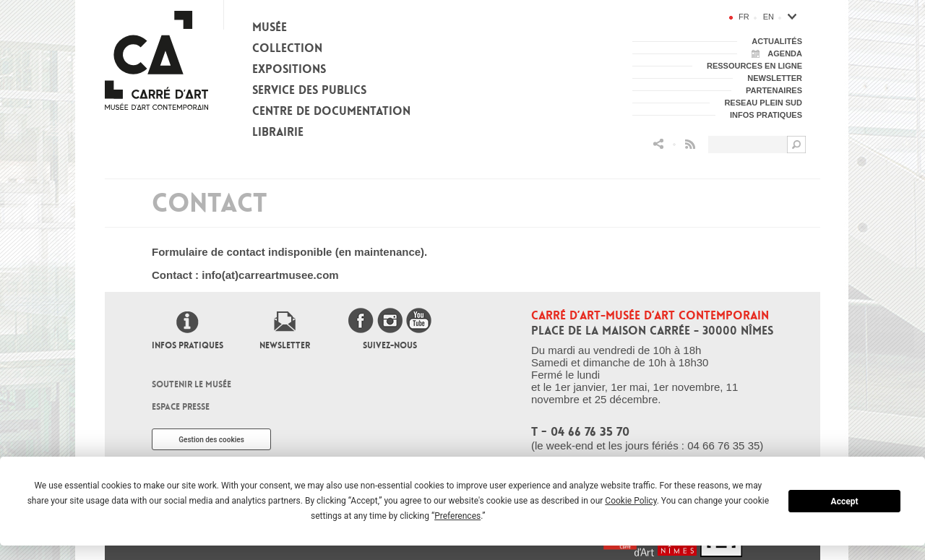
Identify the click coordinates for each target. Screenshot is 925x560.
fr (744, 17)
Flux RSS (690, 144)
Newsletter (285, 345)
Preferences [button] (457, 516)
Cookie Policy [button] (631, 501)
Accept (845, 501)
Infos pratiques (188, 345)
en (769, 17)
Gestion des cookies (211, 440)
